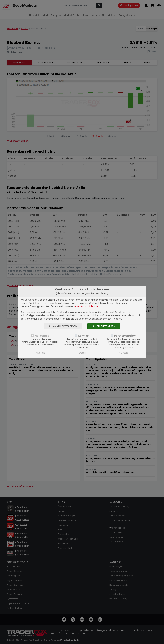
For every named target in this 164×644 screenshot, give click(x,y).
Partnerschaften (125, 336)
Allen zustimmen (104, 326)
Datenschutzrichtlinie (86, 306)
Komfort (84, 336)
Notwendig (42, 336)
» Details (40, 353)
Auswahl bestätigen (63, 326)
